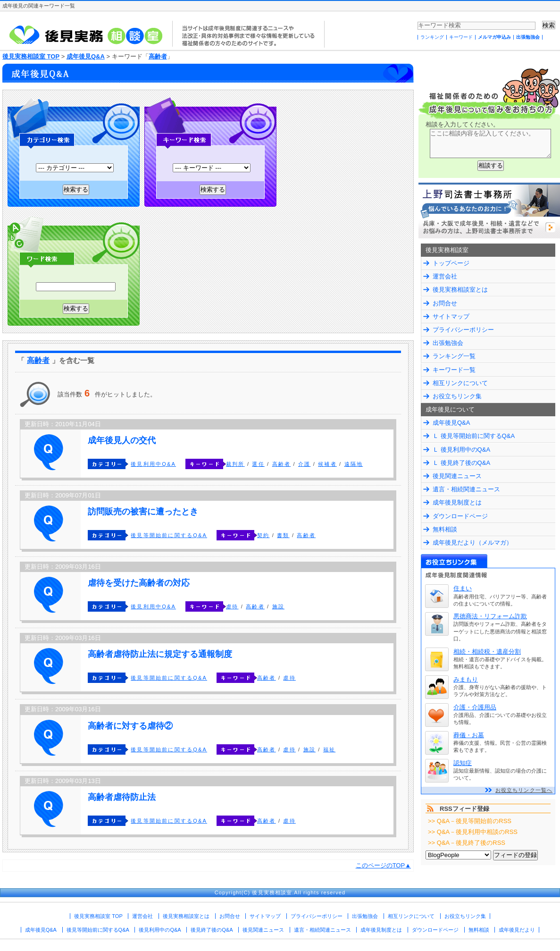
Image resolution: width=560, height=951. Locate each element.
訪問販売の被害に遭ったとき (143, 512)
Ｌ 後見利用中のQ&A (461, 450)
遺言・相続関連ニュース (466, 489)
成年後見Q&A (86, 56)
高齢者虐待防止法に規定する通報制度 (160, 654)
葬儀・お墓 (469, 735)
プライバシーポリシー (463, 330)
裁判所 (235, 464)
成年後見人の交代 (122, 440)
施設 (278, 606)
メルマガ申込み (494, 37)
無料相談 (445, 529)
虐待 (232, 606)
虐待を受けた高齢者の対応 (139, 583)
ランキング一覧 (454, 356)
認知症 (463, 763)
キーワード (461, 37)
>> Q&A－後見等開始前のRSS (470, 821)
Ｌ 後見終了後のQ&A (461, 463)
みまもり (466, 679)
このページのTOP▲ (383, 865)
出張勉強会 (528, 37)
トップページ (451, 263)
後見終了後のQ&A (212, 930)
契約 (263, 535)
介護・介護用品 (475, 707)
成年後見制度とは (457, 502)
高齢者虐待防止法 (122, 797)
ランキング (432, 37)
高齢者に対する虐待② (130, 726)
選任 (258, 464)
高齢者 (158, 56)
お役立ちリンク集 (457, 396)
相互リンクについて (460, 383)
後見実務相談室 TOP (31, 56)
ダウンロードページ (460, 516)
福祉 (329, 749)
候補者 (327, 464)
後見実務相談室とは (460, 290)
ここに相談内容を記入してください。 (490, 143)
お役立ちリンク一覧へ (524, 790)
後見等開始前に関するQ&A (169, 535)
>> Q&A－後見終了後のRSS (467, 843)
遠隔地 (354, 464)
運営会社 (445, 276)
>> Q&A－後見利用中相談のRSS (473, 832)
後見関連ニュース (457, 476)
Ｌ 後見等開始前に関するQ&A (474, 436)
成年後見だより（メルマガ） (472, 543)
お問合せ (445, 303)
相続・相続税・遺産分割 (487, 652)
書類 (283, 535)
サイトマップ (451, 316)
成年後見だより (517, 930)
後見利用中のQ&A (160, 930)
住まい (463, 588)
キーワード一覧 (454, 370)
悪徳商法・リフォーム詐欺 (490, 616)
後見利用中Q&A (153, 464)
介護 (304, 464)
